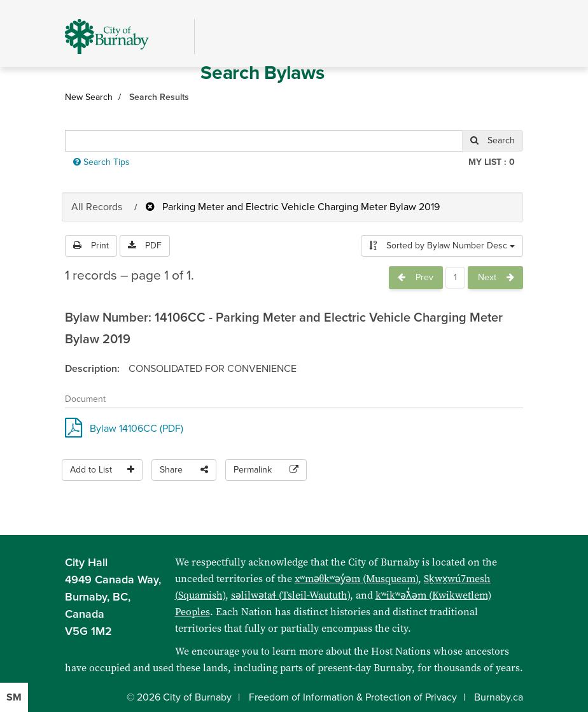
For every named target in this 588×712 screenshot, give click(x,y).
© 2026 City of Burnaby (179, 697)
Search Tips (101, 162)
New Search (89, 97)
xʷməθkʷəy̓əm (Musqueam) (357, 579)
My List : (492, 162)
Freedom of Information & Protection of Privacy (353, 697)
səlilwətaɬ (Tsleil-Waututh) (290, 595)
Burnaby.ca (499, 697)
